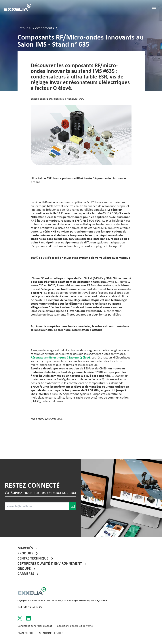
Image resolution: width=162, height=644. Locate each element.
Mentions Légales (51, 633)
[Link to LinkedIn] (28, 618)
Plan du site (26, 633)
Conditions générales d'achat (35, 626)
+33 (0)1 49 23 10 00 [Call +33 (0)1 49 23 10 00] (30, 607)
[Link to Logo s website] (32, 591)
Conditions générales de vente (75, 626)
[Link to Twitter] (20, 618)
